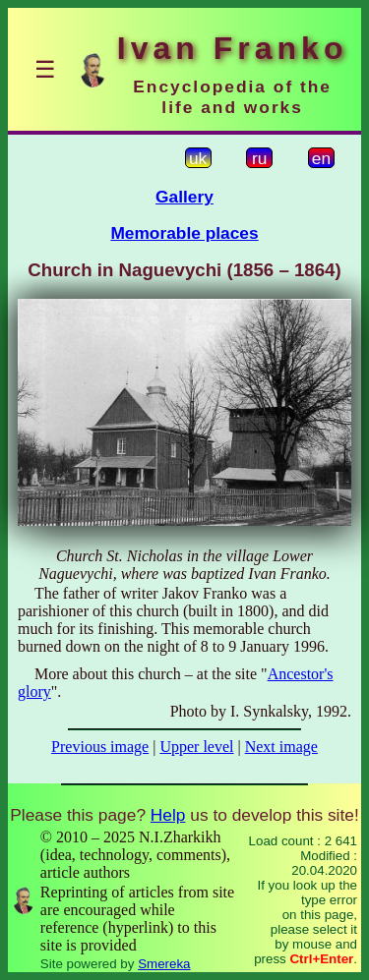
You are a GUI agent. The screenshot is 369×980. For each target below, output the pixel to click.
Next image (281, 747)
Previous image (100, 747)
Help (168, 815)
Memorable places (184, 233)
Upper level (196, 747)
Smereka (164, 964)
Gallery (184, 197)
